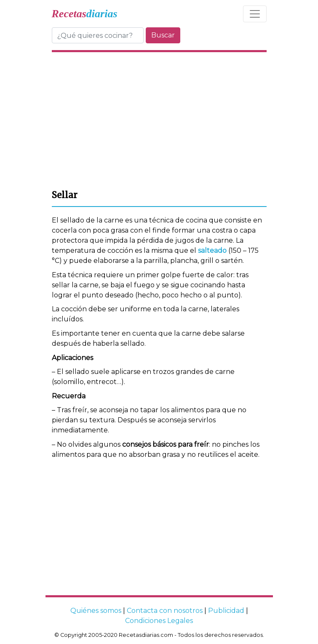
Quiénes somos (96, 611)
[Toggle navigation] (255, 14)
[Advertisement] (159, 119)
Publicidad (226, 611)
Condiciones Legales (159, 621)
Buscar (163, 35)
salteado (212, 250)
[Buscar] (98, 35)
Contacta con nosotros (165, 611)
